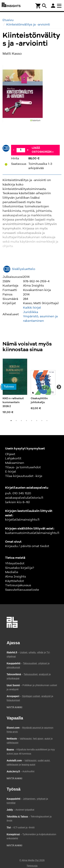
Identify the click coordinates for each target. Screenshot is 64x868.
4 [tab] (26, 421)
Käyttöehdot (15, 581)
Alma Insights (16, 577)
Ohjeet (10, 454)
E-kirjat (11, 472)
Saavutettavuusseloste (22, 590)
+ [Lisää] (28, 150)
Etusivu (8, 20)
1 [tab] (11, 421)
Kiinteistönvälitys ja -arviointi (28, 25)
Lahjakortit (13, 459)
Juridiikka (31, 312)
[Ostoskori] (38, 6)
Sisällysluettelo (24, 269)
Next (59, 387)
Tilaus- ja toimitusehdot (23, 467)
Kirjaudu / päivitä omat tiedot (27, 546)
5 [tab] (32, 421)
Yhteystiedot (15, 564)
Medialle (12, 572)
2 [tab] (16, 421)
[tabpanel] (15, 387)
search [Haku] (44, 6)
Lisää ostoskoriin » (43, 150)
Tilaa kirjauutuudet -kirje (24, 476)
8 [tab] (47, 421)
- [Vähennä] (14, 150)
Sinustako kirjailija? (20, 568)
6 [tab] (37, 421)
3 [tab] (21, 421)
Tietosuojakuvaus (18, 585)
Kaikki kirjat (32, 308)
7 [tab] (42, 421)
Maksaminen (15, 463)
